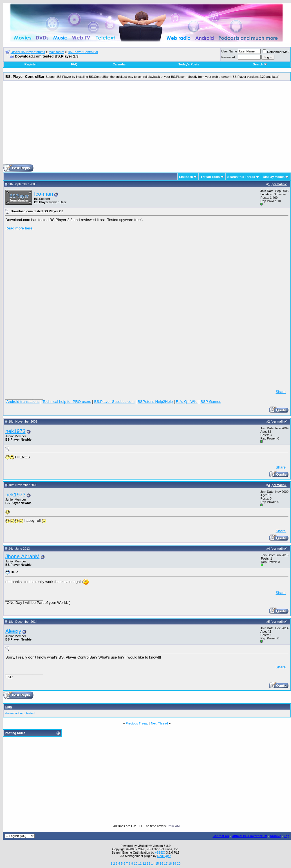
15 (157, 863)
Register (31, 64)
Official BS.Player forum (249, 836)
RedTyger (164, 856)
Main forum (56, 52)
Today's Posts (189, 64)
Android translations (23, 402)
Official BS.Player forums (28, 52)
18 (170, 863)
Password (228, 57)
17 (166, 863)
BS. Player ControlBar (83, 52)
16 (162, 863)
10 (136, 863)
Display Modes (274, 177)
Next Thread (160, 723)
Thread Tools (210, 177)
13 (149, 863)
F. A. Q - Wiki (187, 402)
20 (179, 863)
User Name (229, 51)
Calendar (119, 64)
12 (144, 863)
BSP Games (211, 402)
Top (287, 836)
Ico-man (43, 194)
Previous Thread (137, 723)
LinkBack (186, 177)
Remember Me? (276, 52)
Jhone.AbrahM (22, 556)
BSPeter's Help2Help (155, 402)
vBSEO (160, 852)
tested (30, 713)
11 (140, 863)
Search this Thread (241, 177)
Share (281, 392)
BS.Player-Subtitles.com (114, 402)
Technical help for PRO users (67, 402)
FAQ (74, 64)
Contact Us (221, 836)
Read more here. (19, 228)
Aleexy (13, 631)
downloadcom (15, 713)
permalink (279, 184)
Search (260, 64)
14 (153, 863)
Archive (276, 836)
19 (174, 863)
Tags (8, 707)
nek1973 (15, 431)
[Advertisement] (147, 125)
